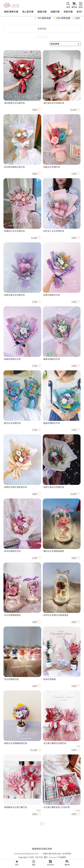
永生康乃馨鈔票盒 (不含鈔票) (57, 807)
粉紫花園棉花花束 (52, 295)
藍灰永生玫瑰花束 (12, 423)
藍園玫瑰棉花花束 (52, 423)
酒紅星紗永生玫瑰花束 (54, 103)
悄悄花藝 (39, 857)
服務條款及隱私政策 (42, 849)
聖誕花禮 (42, 12)
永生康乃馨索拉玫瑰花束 (55, 743)
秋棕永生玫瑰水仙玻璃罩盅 (56, 615)
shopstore (53, 857)
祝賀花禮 (68, 12)
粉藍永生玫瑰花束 (52, 167)
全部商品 (42, 29)
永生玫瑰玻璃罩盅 (12, 615)
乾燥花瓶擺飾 (50, 679)
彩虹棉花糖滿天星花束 (14, 167)
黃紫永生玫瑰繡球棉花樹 (15, 743)
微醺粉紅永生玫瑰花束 (14, 231)
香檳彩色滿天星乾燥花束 (15, 487)
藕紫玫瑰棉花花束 (52, 359)
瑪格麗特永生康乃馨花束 (15, 807)
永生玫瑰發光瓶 (11, 679)
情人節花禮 (28, 12)
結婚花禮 (55, 12)
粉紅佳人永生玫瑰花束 (54, 231)
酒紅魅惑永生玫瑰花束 (14, 103)
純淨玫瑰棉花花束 (12, 551)
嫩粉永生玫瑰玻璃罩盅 (54, 551)
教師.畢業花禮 (11, 12)
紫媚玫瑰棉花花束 (12, 359)
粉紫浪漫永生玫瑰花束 (14, 295)
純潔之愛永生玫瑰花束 (54, 487)
